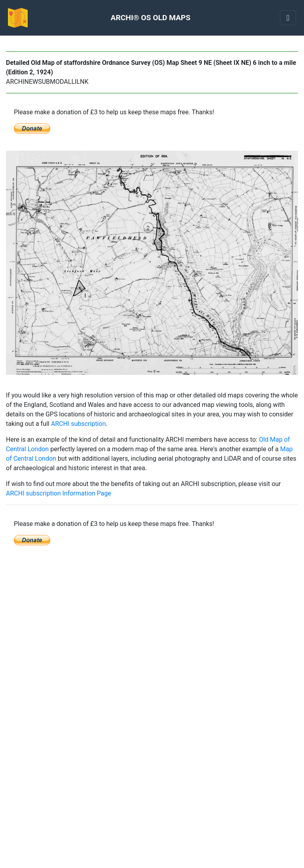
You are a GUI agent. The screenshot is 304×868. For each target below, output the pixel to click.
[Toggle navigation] (288, 18)
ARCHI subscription (79, 424)
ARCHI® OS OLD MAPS (151, 18)
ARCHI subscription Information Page (59, 493)
